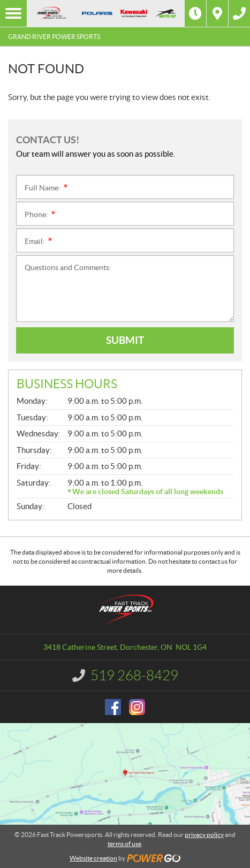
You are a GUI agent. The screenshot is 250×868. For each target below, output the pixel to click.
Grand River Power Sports (54, 37)
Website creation (93, 858)
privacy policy (204, 835)
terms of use (124, 844)
